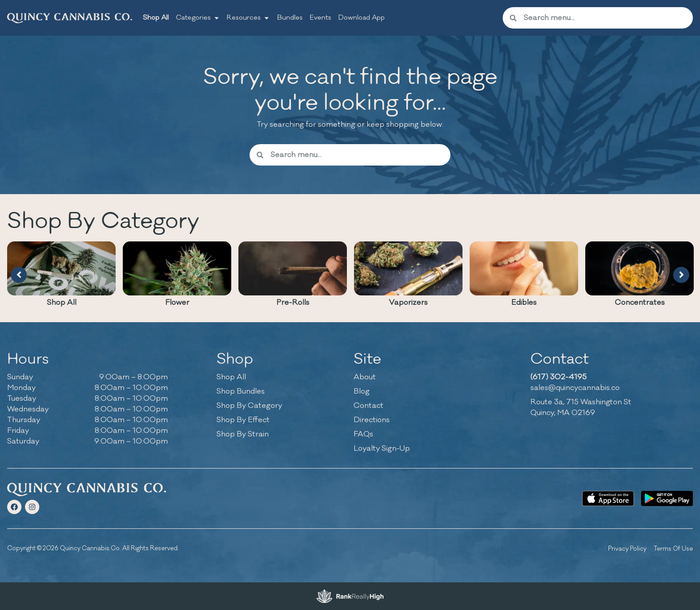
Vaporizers (408, 303)
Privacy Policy (627, 549)
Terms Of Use (673, 549)
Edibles (524, 303)
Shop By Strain (243, 434)
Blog (362, 391)
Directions (372, 420)
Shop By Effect (243, 420)
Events (321, 18)
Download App (362, 18)
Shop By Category (249, 406)
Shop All (156, 18)
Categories (198, 18)
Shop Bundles (241, 391)
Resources (248, 18)
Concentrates (640, 303)
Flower (177, 303)
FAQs (363, 434)
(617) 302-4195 (558, 377)
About (365, 377)
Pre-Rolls (293, 303)
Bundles (290, 18)
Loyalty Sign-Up (382, 448)
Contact (369, 406)
